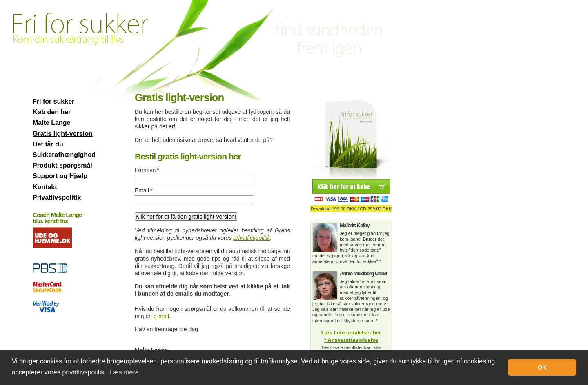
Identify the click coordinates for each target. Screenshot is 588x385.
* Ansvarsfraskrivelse (351, 340)
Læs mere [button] (124, 372)
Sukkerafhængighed (64, 155)
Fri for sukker (53, 101)
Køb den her (52, 112)
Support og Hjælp (60, 176)
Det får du (48, 144)
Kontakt (45, 187)
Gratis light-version (63, 134)
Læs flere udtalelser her (351, 333)
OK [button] (542, 367)
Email (144, 190)
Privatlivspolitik (57, 198)
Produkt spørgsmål (62, 165)
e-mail (161, 316)
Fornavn (147, 170)
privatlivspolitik (252, 238)
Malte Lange (51, 123)
